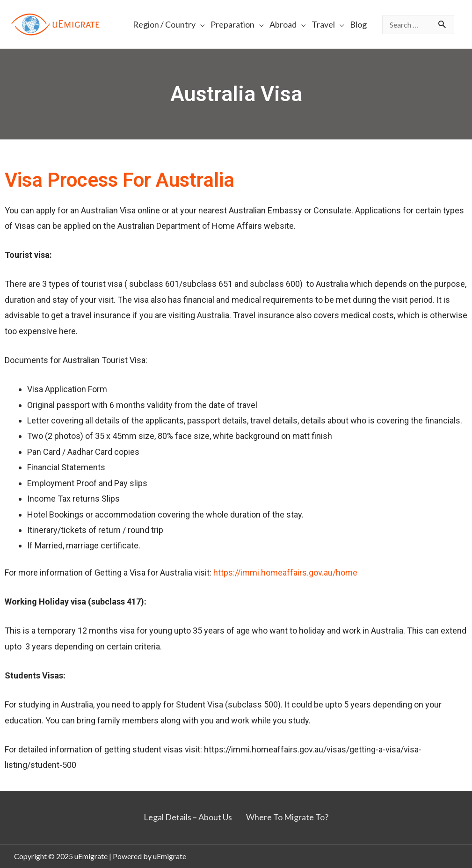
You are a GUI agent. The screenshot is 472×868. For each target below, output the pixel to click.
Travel (323, 24)
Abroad (283, 24)
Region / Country (164, 24)
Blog (358, 24)
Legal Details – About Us (188, 817)
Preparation (232, 24)
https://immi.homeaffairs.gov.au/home (285, 573)
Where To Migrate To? (287, 817)
